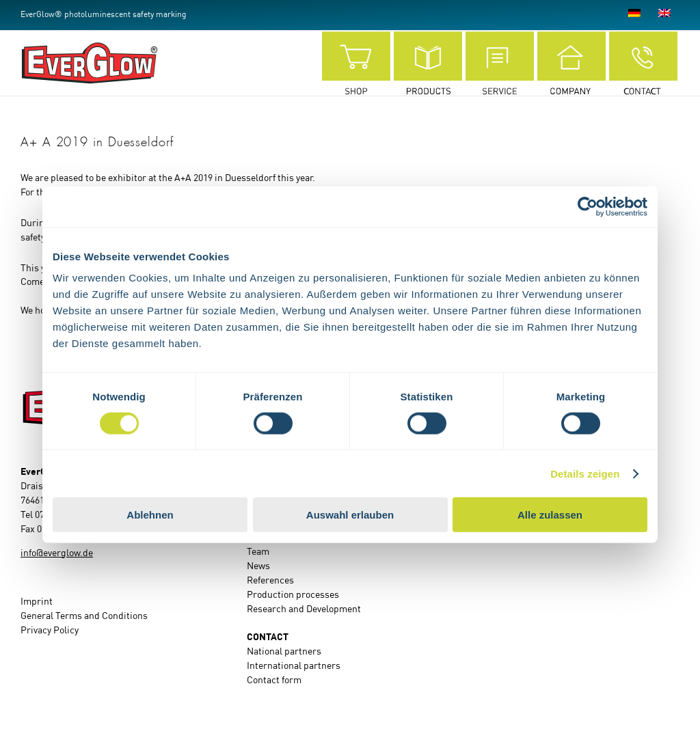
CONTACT (268, 637)
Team (258, 552)
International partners (294, 666)
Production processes (293, 595)
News (258, 566)
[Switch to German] (634, 15)
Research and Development (304, 609)
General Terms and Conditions (84, 616)
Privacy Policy (50, 631)
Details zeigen (585, 473)
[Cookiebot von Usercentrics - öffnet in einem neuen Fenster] (588, 206)
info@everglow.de (57, 553)
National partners (284, 652)
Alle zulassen (550, 515)
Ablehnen (150, 515)
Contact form (274, 680)
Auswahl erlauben (350, 515)
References (270, 581)
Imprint (37, 602)
